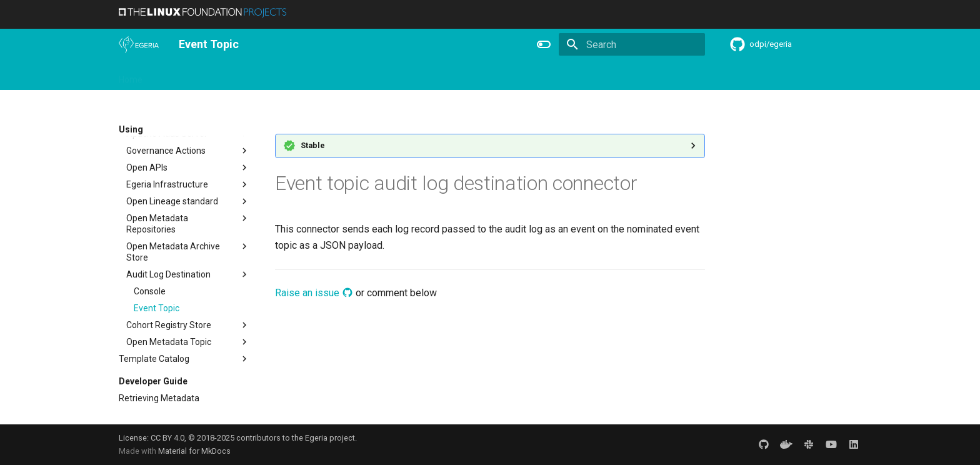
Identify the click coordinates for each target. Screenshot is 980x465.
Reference (479, 76)
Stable (313, 145)
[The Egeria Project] (139, 44)
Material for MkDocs (194, 451)
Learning (263, 76)
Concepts (534, 76)
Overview (176, 76)
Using (220, 76)
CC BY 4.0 (167, 438)
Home (131, 76)
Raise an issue (314, 293)
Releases (375, 76)
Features (426, 76)
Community (319, 76)
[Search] (632, 44)
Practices (586, 76)
